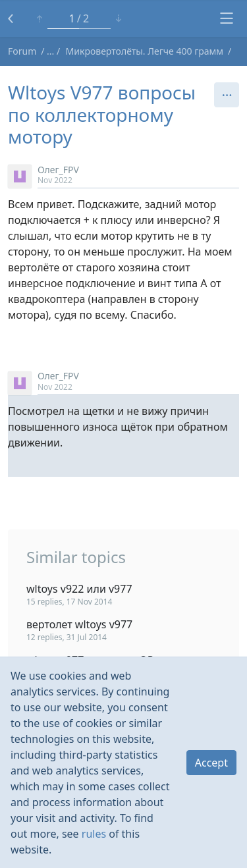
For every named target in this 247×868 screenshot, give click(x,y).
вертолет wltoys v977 (79, 624)
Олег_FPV (58, 170)
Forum (22, 51)
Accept (211, 763)
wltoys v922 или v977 (79, 589)
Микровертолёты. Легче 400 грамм (145, 51)
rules (94, 834)
